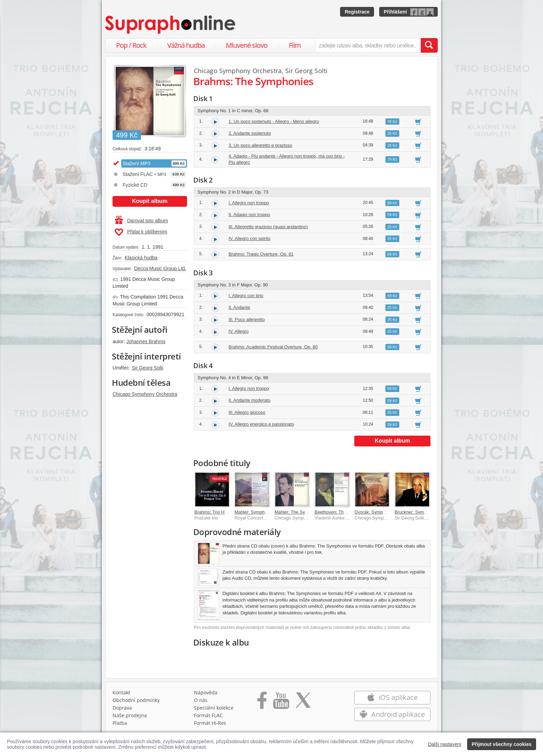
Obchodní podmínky (136, 700)
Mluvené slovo (247, 45)
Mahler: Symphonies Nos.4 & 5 (265, 512)
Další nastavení (445, 744)
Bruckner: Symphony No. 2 (421, 512)
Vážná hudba (186, 45)
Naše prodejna (130, 715)
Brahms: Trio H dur (213, 512)
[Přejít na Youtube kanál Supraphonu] (281, 703)
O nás (201, 700)
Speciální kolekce (214, 708)
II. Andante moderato (250, 400)
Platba (120, 723)
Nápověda (206, 692)
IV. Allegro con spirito (250, 238)
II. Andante (239, 307)
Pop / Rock (131, 45)
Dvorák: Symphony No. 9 (380, 512)
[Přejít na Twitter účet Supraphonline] (303, 703)
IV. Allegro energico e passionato (261, 424)
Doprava (122, 708)
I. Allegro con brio (246, 296)
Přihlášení (395, 12)
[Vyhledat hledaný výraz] (429, 45)
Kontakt (121, 692)
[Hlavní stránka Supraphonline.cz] (171, 25)
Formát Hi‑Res (210, 723)
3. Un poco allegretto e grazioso (260, 145)
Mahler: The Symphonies (300, 512)
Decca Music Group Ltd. (160, 268)
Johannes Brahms (146, 341)
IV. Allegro (239, 331)
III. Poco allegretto (247, 319)
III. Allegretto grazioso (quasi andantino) (268, 227)
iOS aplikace (392, 697)
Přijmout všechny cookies (502, 744)
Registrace (357, 12)
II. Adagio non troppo (249, 215)
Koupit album (150, 201)
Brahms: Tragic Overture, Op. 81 (261, 254)
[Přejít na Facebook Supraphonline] (262, 703)
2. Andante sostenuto (250, 133)
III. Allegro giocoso (247, 412)
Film (295, 45)
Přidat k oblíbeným (141, 232)
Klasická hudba (141, 258)
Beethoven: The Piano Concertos (348, 512)
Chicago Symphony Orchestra (145, 394)
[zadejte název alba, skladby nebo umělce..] (368, 45)
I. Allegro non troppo (249, 203)
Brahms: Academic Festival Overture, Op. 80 (273, 347)
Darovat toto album (141, 221)
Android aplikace (392, 714)
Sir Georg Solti (147, 368)
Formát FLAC (208, 715)
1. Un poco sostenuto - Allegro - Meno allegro (274, 121)
